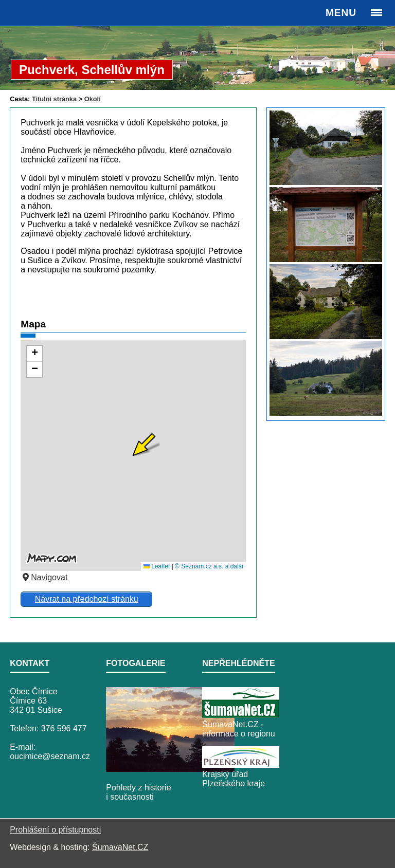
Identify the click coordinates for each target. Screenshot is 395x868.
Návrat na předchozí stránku (87, 599)
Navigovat (44, 577)
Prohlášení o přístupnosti (55, 830)
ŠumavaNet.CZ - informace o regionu (238, 729)
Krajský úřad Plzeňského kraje (234, 779)
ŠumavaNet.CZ (120, 847)
